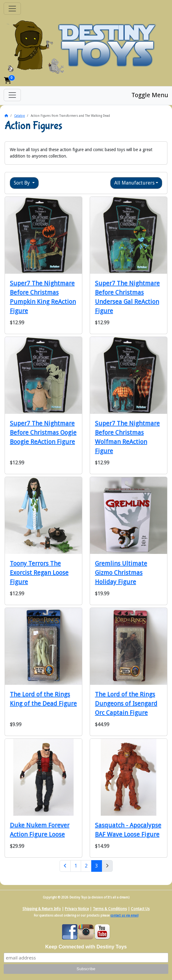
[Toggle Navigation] (12, 9)
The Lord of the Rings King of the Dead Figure (43, 699)
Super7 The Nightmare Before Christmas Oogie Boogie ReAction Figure (43, 433)
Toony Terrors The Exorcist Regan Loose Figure (39, 573)
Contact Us (140, 909)
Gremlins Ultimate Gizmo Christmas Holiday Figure (121, 573)
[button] (8, 80)
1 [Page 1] (76, 866)
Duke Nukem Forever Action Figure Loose (40, 830)
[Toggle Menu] (12, 95)
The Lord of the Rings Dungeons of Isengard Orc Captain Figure (126, 704)
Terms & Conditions (110, 909)
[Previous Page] (65, 866)
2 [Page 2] (86, 866)
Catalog (19, 116)
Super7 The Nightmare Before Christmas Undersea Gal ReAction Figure (127, 297)
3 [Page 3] (99, 865)
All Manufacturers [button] (134, 183)
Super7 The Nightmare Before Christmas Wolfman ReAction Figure (127, 437)
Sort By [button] (22, 183)
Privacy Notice (77, 909)
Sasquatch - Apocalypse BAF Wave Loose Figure (128, 830)
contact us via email (125, 915)
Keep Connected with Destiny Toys (86, 947)
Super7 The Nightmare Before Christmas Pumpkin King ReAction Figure (43, 297)
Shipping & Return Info (42, 909)
